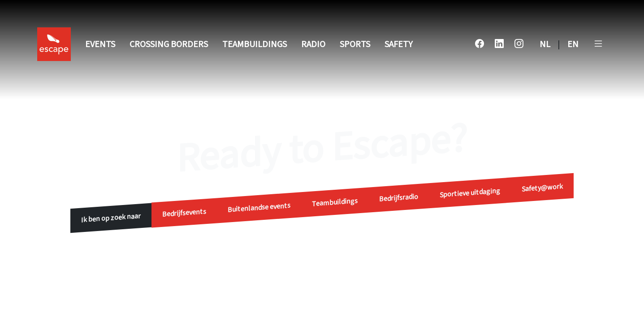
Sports (355, 44)
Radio (313, 44)
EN (573, 44)
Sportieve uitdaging (470, 193)
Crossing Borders (169, 44)
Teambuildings (255, 44)
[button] (598, 44)
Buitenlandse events (259, 208)
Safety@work (542, 188)
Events (100, 44)
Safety (399, 44)
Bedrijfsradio (399, 198)
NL (545, 44)
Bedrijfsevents (184, 213)
